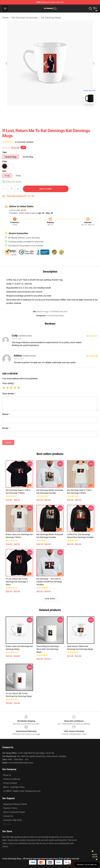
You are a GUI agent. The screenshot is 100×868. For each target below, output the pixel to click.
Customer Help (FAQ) (12, 820)
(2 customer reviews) (24, 142)
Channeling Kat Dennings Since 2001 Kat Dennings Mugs (48, 649)
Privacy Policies (10, 783)
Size (4, 171)
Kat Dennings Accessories (25, 18)
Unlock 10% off (95, 856)
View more (50, 599)
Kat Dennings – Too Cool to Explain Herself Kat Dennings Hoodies (49, 582)
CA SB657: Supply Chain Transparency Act (22, 791)
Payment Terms (10, 808)
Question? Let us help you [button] (87, 865)
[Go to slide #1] (43, 112)
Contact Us (8, 816)
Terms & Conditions (12, 779)
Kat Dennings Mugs (51, 18)
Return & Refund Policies (14, 812)
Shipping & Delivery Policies (15, 804)
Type (4, 152)
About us (7, 775)
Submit (8, 442)
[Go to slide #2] (57, 112)
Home (5, 18)
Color (5, 161)
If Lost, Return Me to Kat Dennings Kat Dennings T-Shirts (17, 582)
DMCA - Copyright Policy (14, 787)
